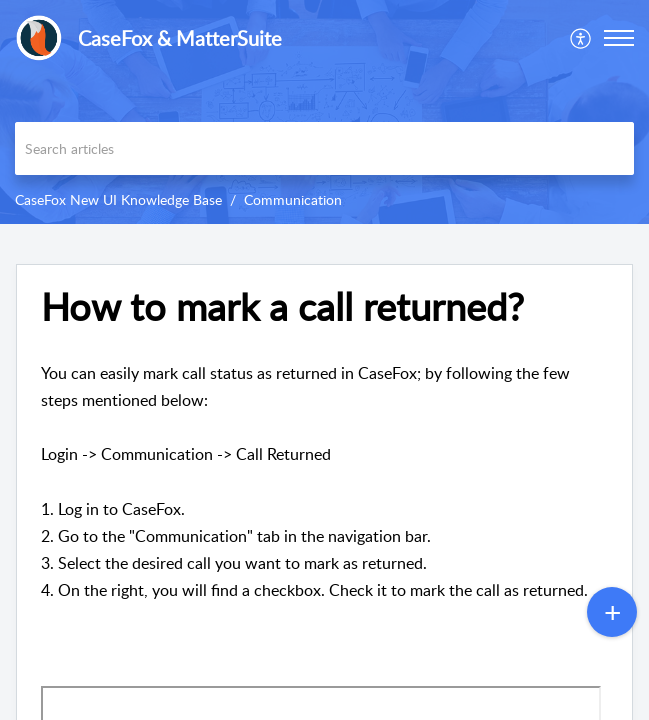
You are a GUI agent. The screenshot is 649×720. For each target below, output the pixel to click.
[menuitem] (581, 38)
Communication (293, 199)
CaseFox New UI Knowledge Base (118, 199)
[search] (324, 148)
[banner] (324, 112)
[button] (581, 38)
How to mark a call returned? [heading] (282, 307)
